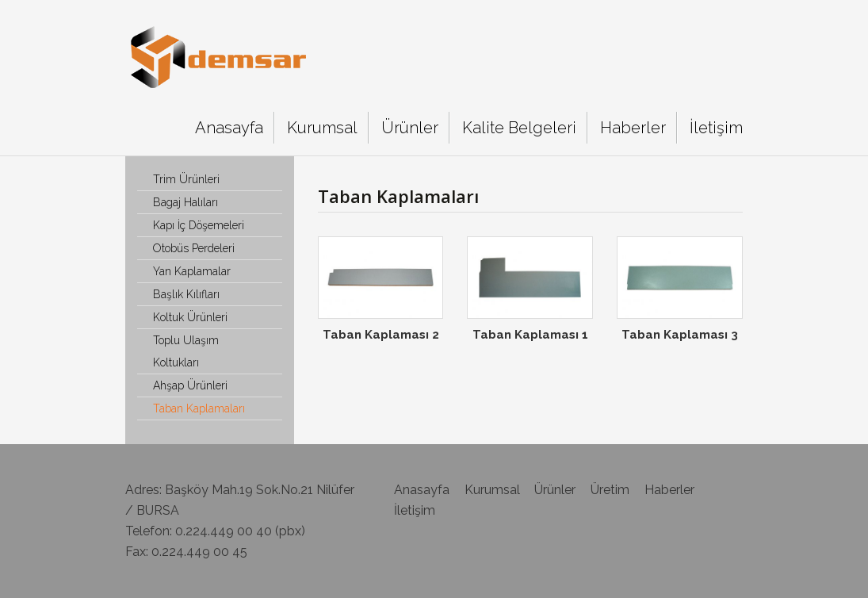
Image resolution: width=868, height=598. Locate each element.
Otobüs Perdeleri (194, 248)
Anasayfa (229, 128)
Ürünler (410, 128)
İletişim (716, 128)
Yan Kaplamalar (192, 271)
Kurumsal (322, 128)
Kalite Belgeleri (519, 128)
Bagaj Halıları (185, 202)
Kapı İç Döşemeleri (199, 225)
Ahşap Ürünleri (190, 385)
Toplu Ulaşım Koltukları (186, 351)
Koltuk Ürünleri (190, 317)
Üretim (610, 490)
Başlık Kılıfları (186, 294)
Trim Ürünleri (186, 179)
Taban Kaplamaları (199, 408)
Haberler (633, 128)
